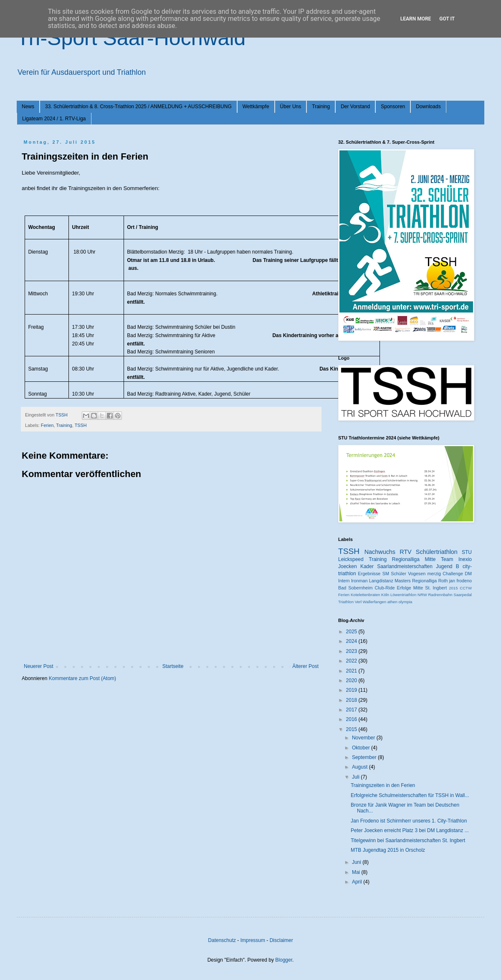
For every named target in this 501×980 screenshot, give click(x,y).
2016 (352, 719)
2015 (453, 588)
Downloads (428, 107)
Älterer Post (305, 666)
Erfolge (404, 588)
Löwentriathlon (403, 595)
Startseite (173, 666)
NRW (422, 595)
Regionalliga (424, 581)
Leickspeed (351, 559)
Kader (367, 566)
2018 (352, 700)
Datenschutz (222, 940)
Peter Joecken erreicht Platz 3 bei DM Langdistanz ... (410, 830)
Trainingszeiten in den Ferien (383, 785)
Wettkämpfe (256, 107)
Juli (356, 777)
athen (392, 602)
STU (467, 552)
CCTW (466, 588)
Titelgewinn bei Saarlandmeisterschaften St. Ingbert (408, 840)
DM (468, 574)
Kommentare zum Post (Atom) (82, 678)
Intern (344, 581)
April (358, 882)
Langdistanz (381, 581)
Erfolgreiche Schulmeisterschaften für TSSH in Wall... (410, 795)
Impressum (253, 940)
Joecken (348, 566)
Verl (358, 602)
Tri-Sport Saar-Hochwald (131, 38)
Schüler (399, 574)
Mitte (418, 588)
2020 (352, 680)
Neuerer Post (39, 666)
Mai (357, 872)
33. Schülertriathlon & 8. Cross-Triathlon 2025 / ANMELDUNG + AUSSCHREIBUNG (138, 107)
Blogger (284, 960)
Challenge (453, 574)
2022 (352, 661)
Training (321, 107)
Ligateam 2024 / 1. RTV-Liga (54, 119)
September (365, 757)
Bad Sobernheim (355, 588)
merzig (434, 574)
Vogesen (417, 574)
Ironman (359, 581)
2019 (352, 690)
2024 (352, 641)
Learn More (416, 19)
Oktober (362, 748)
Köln (385, 595)
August (361, 767)
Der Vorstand (355, 107)
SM (386, 574)
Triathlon (346, 602)
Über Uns (291, 107)
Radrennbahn (440, 595)
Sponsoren (393, 107)
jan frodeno (461, 581)
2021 (352, 671)
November (364, 738)
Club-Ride (385, 588)
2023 (352, 651)
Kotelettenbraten (365, 595)
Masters (402, 581)
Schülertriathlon (437, 552)
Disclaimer (281, 940)
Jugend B (448, 566)
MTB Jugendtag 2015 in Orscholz (388, 850)
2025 (352, 632)
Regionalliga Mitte (414, 559)
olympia (405, 602)
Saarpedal (463, 595)
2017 (352, 710)
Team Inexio (456, 559)
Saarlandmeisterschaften (405, 566)
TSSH (81, 425)
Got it (447, 19)
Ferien (47, 425)
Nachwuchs (380, 552)
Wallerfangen (374, 602)
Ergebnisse (369, 574)
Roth (443, 581)
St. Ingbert (436, 588)
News (28, 107)
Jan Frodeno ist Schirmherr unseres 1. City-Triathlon (409, 821)
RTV (406, 552)
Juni (357, 862)
